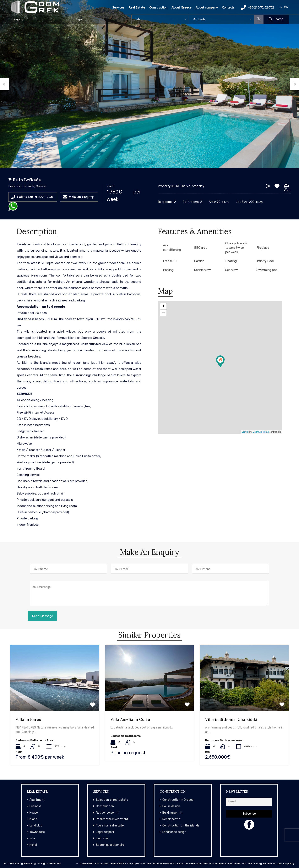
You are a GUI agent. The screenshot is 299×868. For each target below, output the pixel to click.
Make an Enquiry (81, 197)
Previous (4, 84)
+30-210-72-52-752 (257, 7)
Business (35, 806)
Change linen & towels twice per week (236, 248)
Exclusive (102, 838)
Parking (168, 270)
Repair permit (172, 819)
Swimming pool (267, 270)
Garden (199, 261)
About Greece (181, 7)
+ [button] (164, 306)
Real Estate (137, 7)
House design (171, 806)
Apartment (37, 800)
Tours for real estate (110, 826)
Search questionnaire (110, 845)
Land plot (36, 826)
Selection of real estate (112, 800)
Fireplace (263, 248)
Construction (158, 7)
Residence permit (108, 813)
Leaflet (245, 432)
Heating (231, 261)
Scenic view (202, 270)
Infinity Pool (265, 261)
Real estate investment (112, 819)
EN (280, 7)
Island (33, 819)
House (34, 813)
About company (207, 7)
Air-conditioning (172, 248)
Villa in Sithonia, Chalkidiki (231, 719)
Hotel (33, 845)
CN (286, 7)
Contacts (228, 7)
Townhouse (37, 832)
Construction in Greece (178, 800)
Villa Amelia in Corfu (130, 719)
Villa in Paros (28, 719)
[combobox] (41, 19)
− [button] (164, 313)
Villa (32, 838)
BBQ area (201, 248)
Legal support (105, 832)
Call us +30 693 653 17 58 (35, 197)
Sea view (232, 270)
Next (295, 84)
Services (118, 7)
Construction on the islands (181, 826)
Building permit (172, 813)
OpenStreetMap (261, 432)
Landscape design (174, 832)
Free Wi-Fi (170, 261)
